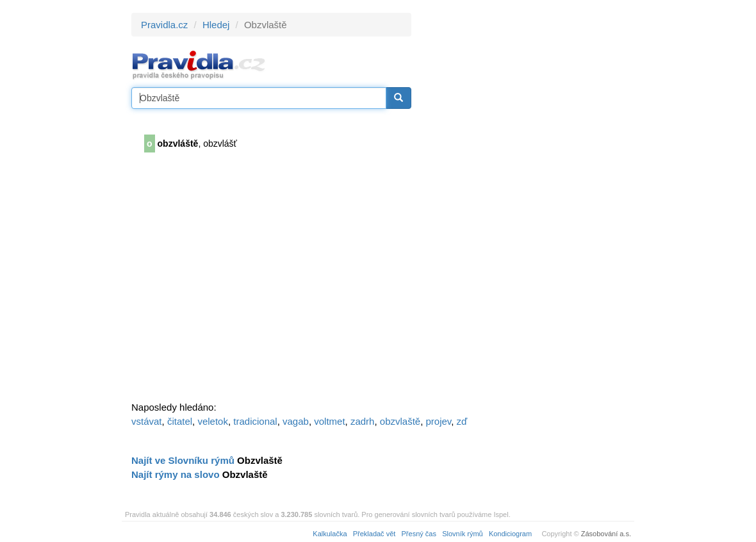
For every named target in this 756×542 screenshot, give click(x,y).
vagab (296, 421)
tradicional (255, 421)
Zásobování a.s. (606, 534)
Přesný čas (419, 534)
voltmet (329, 421)
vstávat (147, 421)
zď (462, 421)
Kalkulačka (330, 534)
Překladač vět (374, 534)
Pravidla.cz (164, 25)
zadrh (363, 421)
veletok (213, 421)
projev (439, 421)
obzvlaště (400, 421)
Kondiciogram (510, 534)
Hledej (216, 25)
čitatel (180, 421)
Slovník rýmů (463, 534)
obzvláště (178, 144)
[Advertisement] (527, 205)
